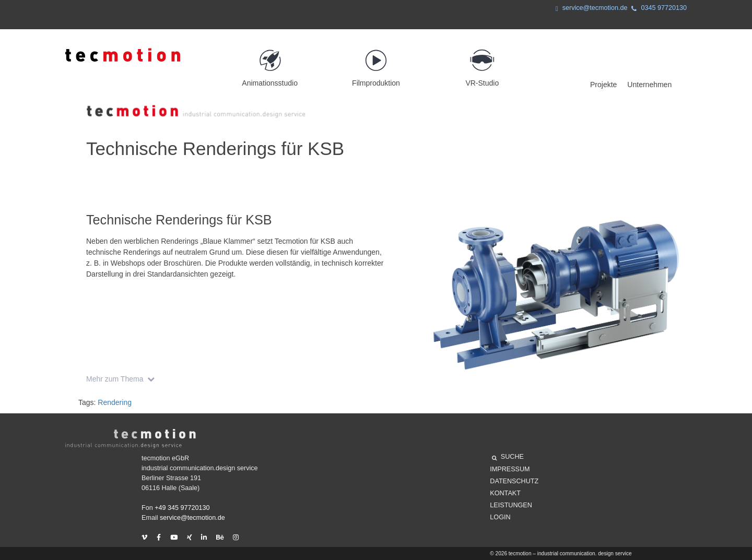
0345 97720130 (657, 9)
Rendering (115, 402)
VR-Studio (482, 63)
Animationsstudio (270, 63)
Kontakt (505, 493)
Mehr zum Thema (122, 379)
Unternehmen (649, 85)
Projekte (603, 85)
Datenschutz (514, 481)
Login (500, 517)
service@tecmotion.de (589, 9)
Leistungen (511, 505)
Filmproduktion (376, 63)
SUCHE (508, 458)
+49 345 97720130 (182, 508)
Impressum (510, 469)
